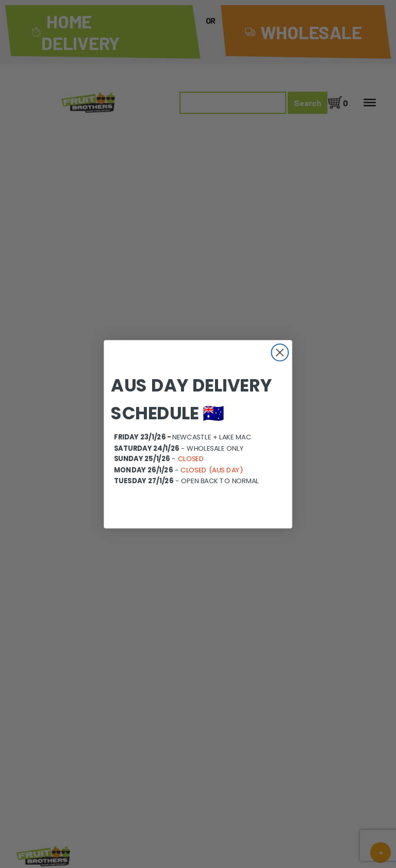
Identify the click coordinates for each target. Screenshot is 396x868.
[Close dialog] (280, 352)
